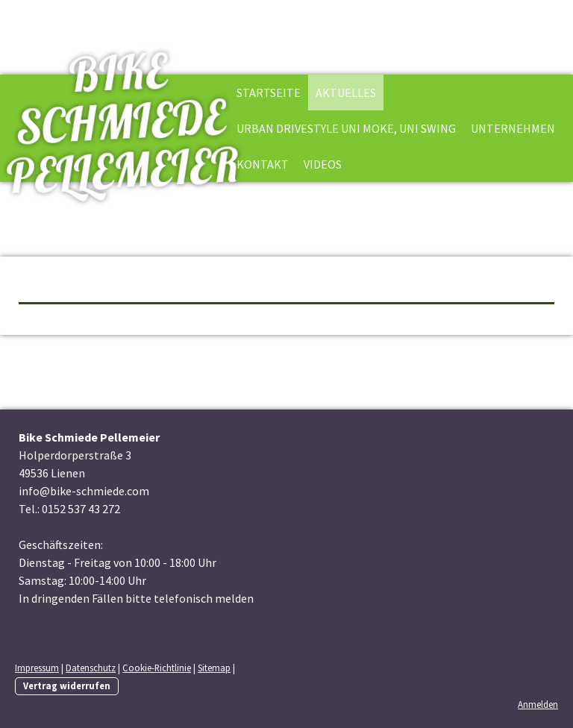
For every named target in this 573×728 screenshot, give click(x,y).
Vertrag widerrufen (67, 685)
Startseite (269, 92)
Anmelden (538, 704)
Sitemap (214, 668)
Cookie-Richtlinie (157, 668)
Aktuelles (346, 92)
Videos (323, 164)
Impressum (37, 668)
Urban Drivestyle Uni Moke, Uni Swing (346, 128)
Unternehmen (513, 128)
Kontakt (263, 164)
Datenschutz (91, 668)
